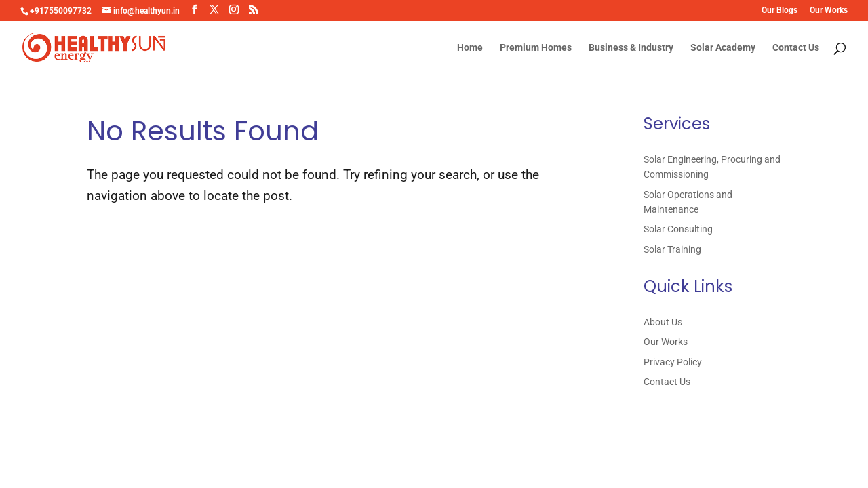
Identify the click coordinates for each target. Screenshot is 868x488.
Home (470, 48)
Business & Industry (631, 48)
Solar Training (672, 249)
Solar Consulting (678, 229)
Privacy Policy (673, 362)
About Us (663, 322)
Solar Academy (723, 48)
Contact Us (796, 48)
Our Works (829, 11)
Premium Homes (536, 48)
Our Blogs (780, 11)
